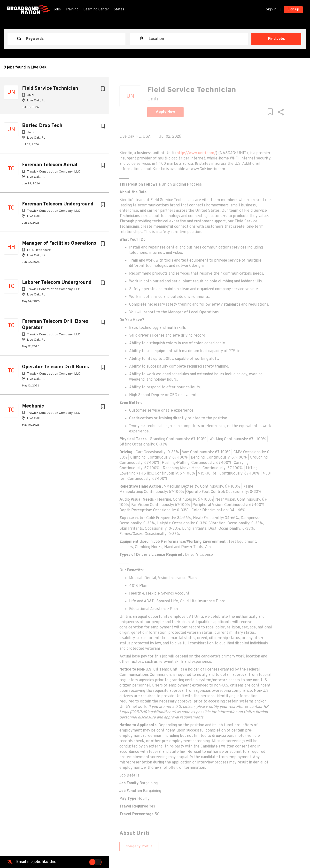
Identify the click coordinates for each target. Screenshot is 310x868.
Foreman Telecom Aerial (50, 167)
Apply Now (183, 112)
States (119, 10)
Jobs (57, 10)
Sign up (293, 10)
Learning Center (96, 10)
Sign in (271, 10)
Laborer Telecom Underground (57, 285)
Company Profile (156, 846)
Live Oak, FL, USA (152, 137)
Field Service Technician (50, 89)
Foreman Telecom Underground (58, 206)
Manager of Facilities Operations (59, 245)
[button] (296, 113)
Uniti (170, 99)
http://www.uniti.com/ (214, 153)
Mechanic (33, 408)
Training (72, 10)
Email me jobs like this (36, 862)
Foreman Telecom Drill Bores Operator (55, 327)
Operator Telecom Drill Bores (55, 369)
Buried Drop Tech (42, 128)
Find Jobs (278, 39)
